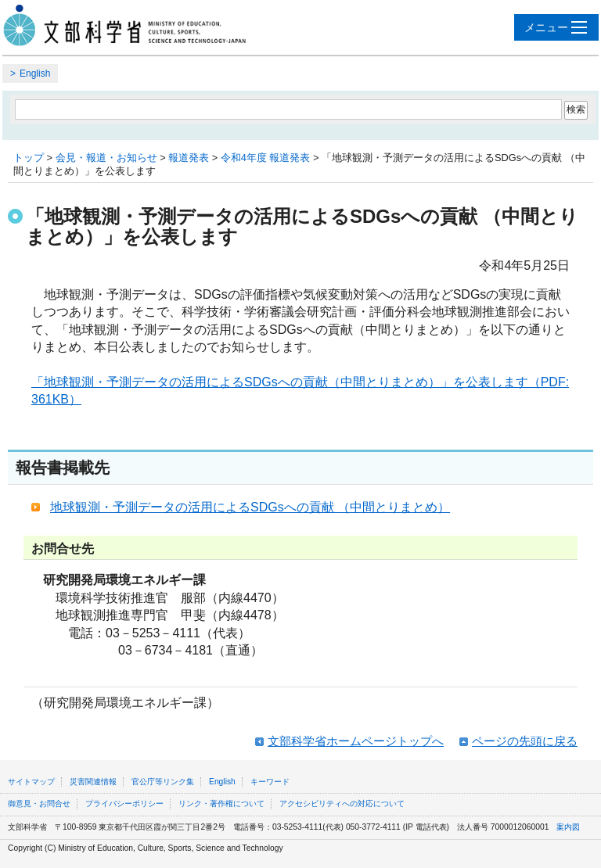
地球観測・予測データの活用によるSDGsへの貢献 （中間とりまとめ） (250, 507)
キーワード (270, 782)
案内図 (568, 827)
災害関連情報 (93, 782)
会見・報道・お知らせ (106, 158)
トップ (29, 158)
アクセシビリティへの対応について (342, 803)
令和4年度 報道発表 (266, 158)
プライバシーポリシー (124, 803)
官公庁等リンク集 (163, 782)
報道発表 (189, 158)
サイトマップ (31, 782)
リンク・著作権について (221, 803)
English (35, 74)
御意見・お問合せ (39, 803)
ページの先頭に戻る (525, 741)
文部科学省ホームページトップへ (356, 741)
